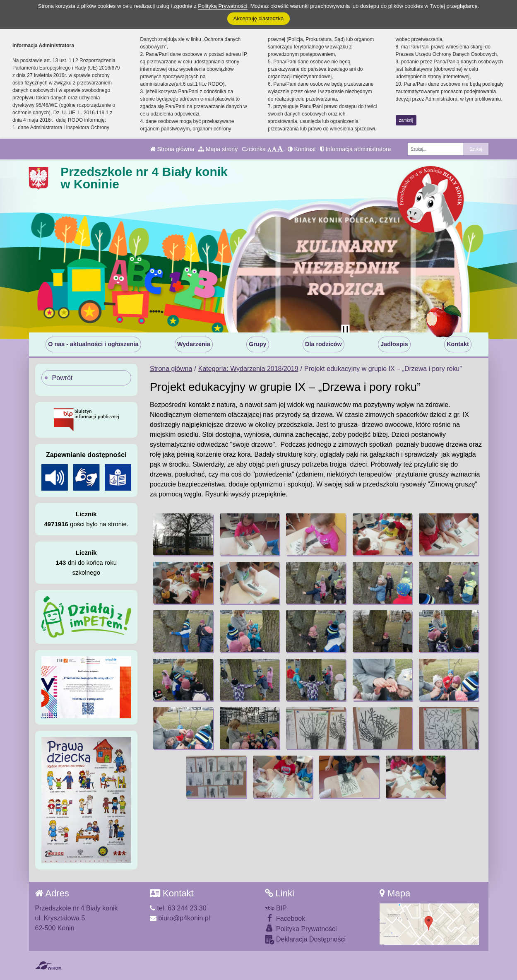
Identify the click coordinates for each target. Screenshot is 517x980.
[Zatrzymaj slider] (346, 330)
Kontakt (458, 344)
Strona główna (172, 149)
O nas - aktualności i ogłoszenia (93, 344)
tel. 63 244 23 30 (178, 908)
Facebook (285, 918)
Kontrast (302, 149)
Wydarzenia (194, 344)
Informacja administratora (356, 149)
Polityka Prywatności (301, 928)
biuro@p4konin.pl (180, 918)
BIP (276, 908)
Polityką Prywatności (222, 6)
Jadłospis (394, 344)
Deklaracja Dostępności (305, 940)
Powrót (63, 378)
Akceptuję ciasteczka (258, 18)
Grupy (257, 344)
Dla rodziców (323, 344)
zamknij (406, 120)
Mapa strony (218, 149)
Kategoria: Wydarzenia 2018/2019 (248, 369)
